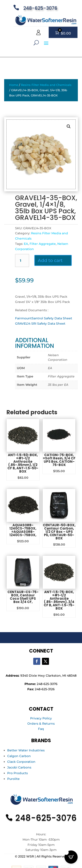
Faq (41, 729)
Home (14, 85)
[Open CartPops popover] (71, 857)
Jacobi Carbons (19, 767)
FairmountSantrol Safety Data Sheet (44, 318)
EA (26, 244)
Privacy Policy (41, 718)
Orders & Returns (41, 724)
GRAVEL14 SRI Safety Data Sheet (40, 324)
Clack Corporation (21, 762)
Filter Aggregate (43, 244)
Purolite (13, 779)
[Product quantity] (22, 261)
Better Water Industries (26, 750)
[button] (69, 126)
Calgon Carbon (19, 756)
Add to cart (50, 260)
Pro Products (17, 773)
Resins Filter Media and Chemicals (46, 85)
